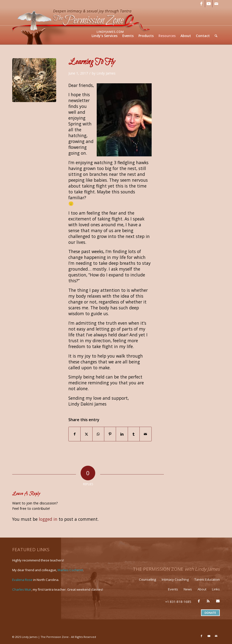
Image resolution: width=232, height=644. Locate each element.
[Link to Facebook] (201, 4)
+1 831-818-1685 (178, 602)
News (188, 589)
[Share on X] (86, 434)
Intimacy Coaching (175, 579)
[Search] (216, 36)
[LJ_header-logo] (82, 26)
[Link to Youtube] (209, 4)
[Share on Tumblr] (134, 434)
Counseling (148, 579)
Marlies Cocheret (70, 570)
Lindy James (106, 73)
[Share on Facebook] (74, 434)
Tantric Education (207, 579)
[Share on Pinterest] (110, 434)
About (202, 589)
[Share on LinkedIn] (122, 434)
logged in (48, 519)
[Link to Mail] (216, 4)
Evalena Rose (22, 580)
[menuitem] (105, 36)
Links (216, 589)
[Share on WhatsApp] (98, 434)
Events (173, 589)
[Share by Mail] (145, 434)
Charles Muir (22, 589)
